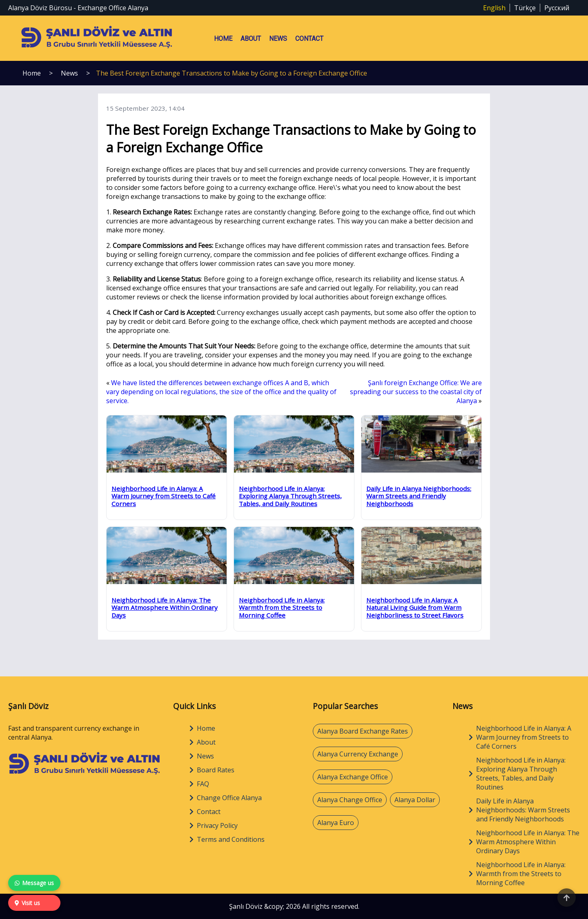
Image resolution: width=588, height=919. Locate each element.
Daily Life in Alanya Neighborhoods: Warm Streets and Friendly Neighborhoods (519, 810)
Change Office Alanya (226, 798)
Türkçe (525, 8)
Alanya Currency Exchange (358, 754)
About (251, 39)
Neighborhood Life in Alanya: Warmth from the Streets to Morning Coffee (517, 874)
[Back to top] (567, 898)
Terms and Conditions (227, 839)
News (278, 39)
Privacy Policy (214, 825)
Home (223, 39)
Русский (557, 8)
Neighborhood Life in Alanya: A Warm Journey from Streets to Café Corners (520, 737)
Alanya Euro (336, 823)
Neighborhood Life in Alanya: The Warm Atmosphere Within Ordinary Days (524, 842)
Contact (309, 39)
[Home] (85, 774)
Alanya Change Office (350, 800)
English (494, 8)
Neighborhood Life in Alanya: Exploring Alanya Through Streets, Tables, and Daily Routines (517, 774)
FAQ (199, 784)
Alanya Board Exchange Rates (363, 731)
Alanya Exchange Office (353, 777)
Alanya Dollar (415, 800)
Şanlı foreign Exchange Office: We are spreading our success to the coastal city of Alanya (416, 392)
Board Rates (212, 770)
